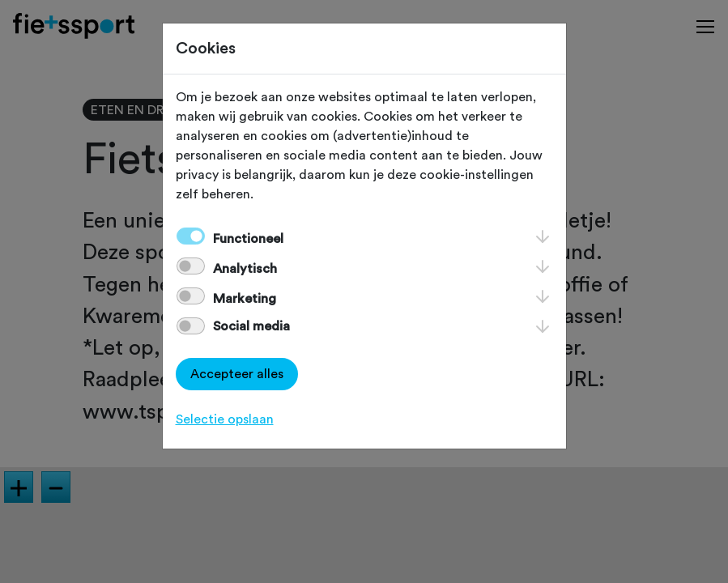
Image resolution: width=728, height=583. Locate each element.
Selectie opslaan (225, 419)
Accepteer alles (237, 374)
